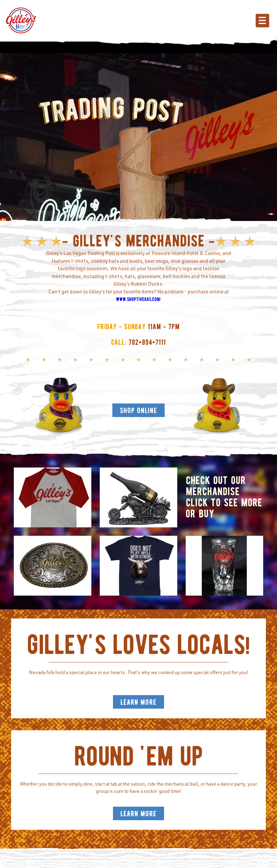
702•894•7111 (147, 342)
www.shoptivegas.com (138, 299)
